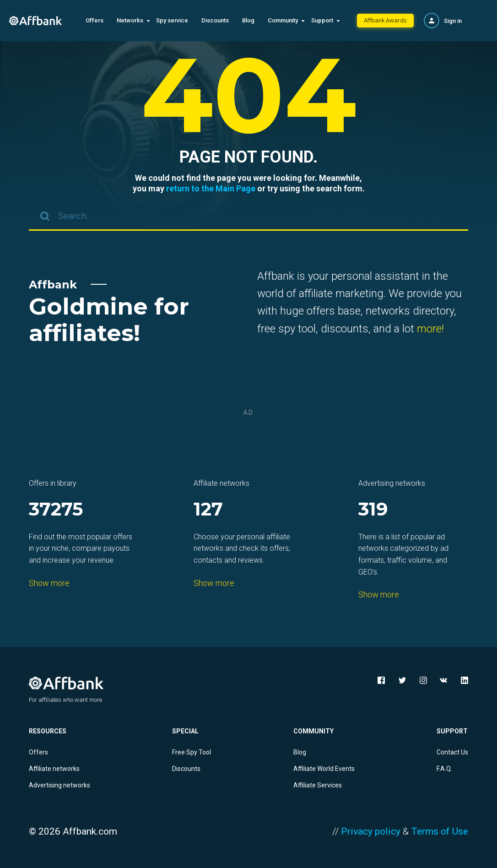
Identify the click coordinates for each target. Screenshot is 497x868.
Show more (49, 583)
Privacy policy (371, 831)
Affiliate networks (54, 769)
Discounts (215, 20)
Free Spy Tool (192, 752)
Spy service (172, 20)
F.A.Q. (444, 769)
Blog (248, 20)
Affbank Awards (385, 20)
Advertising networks (59, 785)
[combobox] (248, 217)
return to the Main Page (211, 188)
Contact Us (452, 752)
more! (430, 329)
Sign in (453, 21)
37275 (56, 510)
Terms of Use (440, 831)
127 (208, 510)
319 (373, 510)
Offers (95, 20)
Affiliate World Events (324, 769)
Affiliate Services (318, 785)
